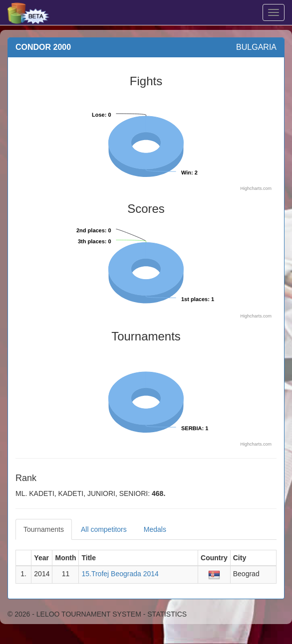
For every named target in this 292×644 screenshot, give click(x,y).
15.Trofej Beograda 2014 (120, 574)
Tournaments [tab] (44, 529)
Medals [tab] (155, 529)
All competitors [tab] (104, 529)
